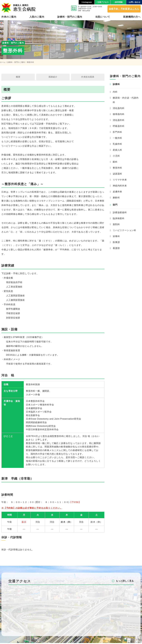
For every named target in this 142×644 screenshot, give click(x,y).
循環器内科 (119, 114)
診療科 (116, 84)
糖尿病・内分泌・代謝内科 (126, 100)
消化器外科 (119, 120)
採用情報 (119, 2)
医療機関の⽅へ (132, 17)
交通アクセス (103, 2)
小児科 (116, 156)
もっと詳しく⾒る (125, 582)
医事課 (116, 242)
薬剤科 (116, 224)
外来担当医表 (88, 77)
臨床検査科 (119, 218)
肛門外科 (117, 132)
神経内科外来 (120, 186)
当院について (103, 17)
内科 (115, 92)
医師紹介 (53, 77)
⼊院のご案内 (37, 17)
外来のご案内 (9, 17)
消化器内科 (119, 108)
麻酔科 (116, 198)
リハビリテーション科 (124, 230)
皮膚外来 (117, 192)
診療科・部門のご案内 (16, 62)
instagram (87, 2)
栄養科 (116, 236)
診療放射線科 (120, 212)
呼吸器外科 (119, 126)
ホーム (3, 62)
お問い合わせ (135, 2)
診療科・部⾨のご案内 (70, 17)
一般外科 (117, 138)
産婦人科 (117, 150)
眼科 (115, 162)
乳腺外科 (117, 144)
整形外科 (117, 168)
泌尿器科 (117, 174)
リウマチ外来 (120, 180)
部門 (115, 205)
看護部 (116, 248)
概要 (18, 77)
